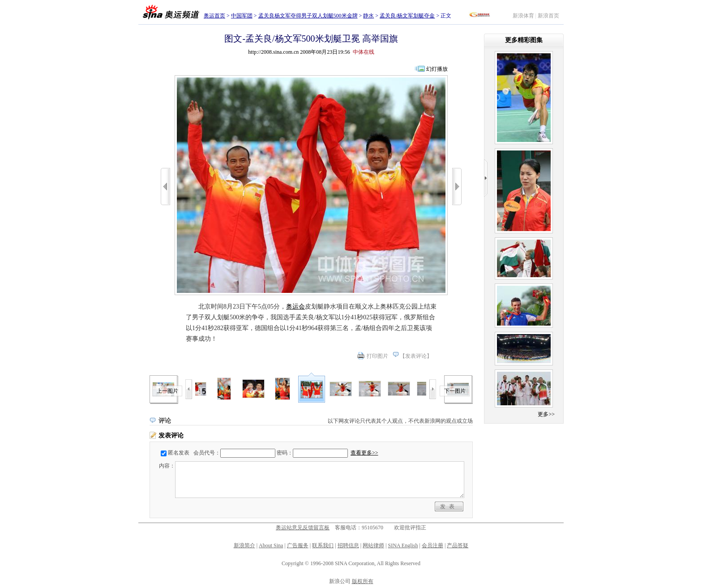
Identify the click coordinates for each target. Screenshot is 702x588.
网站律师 (373, 545)
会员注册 (432, 545)
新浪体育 (523, 16)
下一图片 (455, 391)
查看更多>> (364, 453)
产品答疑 (458, 545)
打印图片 (377, 356)
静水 (368, 16)
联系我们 (323, 545)
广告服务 (298, 545)
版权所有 (363, 581)
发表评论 (416, 356)
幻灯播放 (437, 69)
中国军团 (242, 16)
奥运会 (295, 307)
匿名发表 (179, 453)
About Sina (271, 545)
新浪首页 (548, 16)
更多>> (546, 414)
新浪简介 (244, 545)
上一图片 (167, 391)
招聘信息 (348, 545)
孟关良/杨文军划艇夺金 (407, 16)
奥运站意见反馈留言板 (303, 528)
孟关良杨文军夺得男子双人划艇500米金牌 (308, 16)
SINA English (403, 545)
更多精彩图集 (524, 40)
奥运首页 (214, 16)
